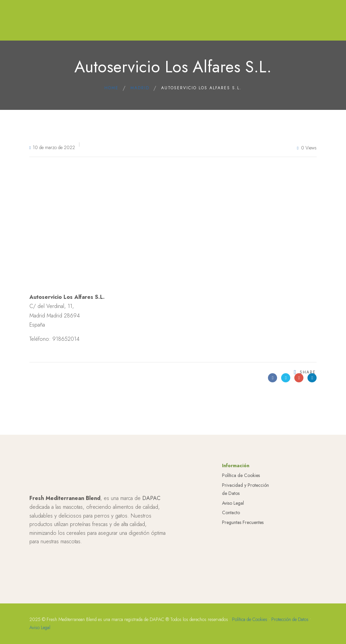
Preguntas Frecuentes (243, 574)
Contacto (231, 564)
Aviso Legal (233, 554)
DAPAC (151, 550)
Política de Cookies (241, 527)
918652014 (66, 339)
